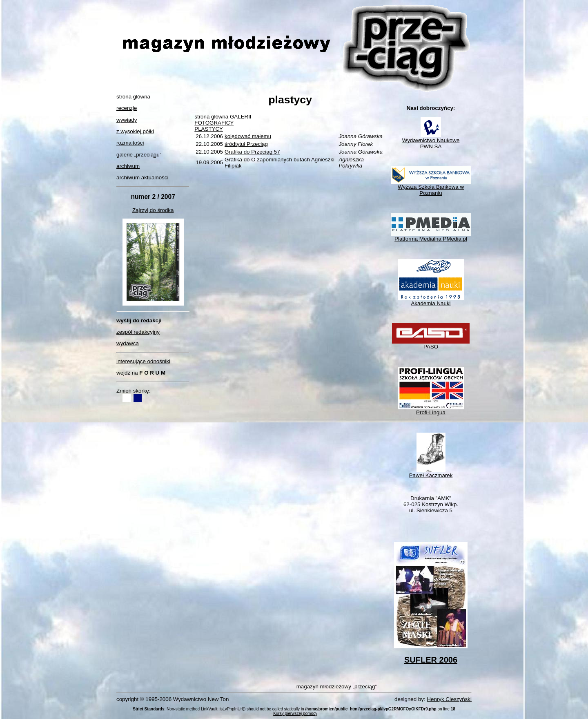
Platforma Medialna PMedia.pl (431, 236)
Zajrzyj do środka (153, 210)
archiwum (128, 166)
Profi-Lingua (431, 410)
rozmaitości (130, 143)
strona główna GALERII (223, 117)
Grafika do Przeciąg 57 (252, 152)
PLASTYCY (209, 129)
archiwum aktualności (142, 178)
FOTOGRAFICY (214, 123)
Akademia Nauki (431, 301)
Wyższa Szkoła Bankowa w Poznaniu (431, 188)
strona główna (133, 97)
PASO (431, 344)
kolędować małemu (248, 136)
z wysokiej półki (135, 131)
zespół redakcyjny (138, 332)
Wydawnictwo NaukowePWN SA (431, 141)
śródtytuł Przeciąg (246, 144)
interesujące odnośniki (143, 361)
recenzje (127, 108)
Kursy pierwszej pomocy (295, 713)
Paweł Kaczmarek (431, 473)
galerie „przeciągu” (139, 155)
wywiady (127, 120)
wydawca (128, 343)
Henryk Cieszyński (449, 699)
